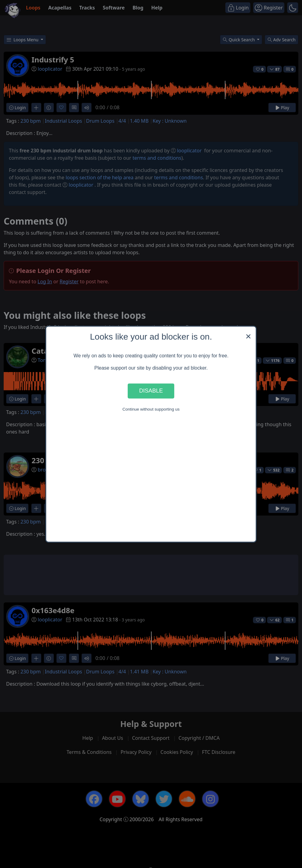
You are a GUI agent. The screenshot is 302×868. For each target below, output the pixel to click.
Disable (151, 391)
